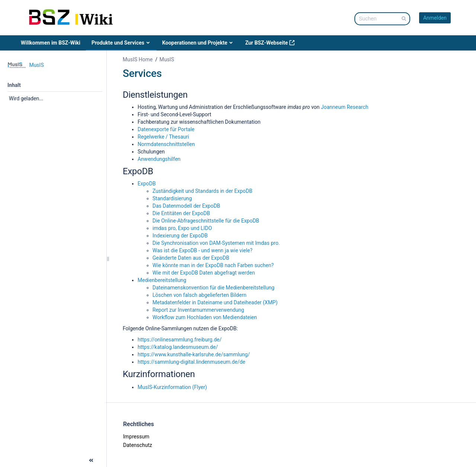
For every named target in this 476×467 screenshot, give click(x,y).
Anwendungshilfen (159, 159)
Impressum (136, 437)
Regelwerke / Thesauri (163, 137)
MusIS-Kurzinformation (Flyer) (172, 387)
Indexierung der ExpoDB (180, 236)
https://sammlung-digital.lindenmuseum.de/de (192, 362)
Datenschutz (138, 445)
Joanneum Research (345, 107)
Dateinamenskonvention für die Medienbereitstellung (213, 288)
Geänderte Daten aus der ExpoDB (191, 258)
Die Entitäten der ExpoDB (181, 213)
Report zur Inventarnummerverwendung (198, 310)
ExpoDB (147, 184)
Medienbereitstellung (162, 280)
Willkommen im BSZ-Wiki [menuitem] (51, 43)
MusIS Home (138, 59)
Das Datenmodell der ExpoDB (186, 206)
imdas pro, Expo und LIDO (182, 228)
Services (142, 73)
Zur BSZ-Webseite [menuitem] (270, 43)
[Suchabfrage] (382, 19)
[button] (7, 460)
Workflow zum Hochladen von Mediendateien (205, 317)
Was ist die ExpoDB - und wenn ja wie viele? (202, 250)
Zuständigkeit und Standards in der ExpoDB (202, 191)
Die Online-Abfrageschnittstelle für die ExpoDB (206, 221)
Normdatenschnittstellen (166, 144)
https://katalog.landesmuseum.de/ (178, 347)
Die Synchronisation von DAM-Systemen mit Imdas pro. (216, 243)
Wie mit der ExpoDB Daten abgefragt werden (204, 273)
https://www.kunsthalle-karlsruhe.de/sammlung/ (194, 354)
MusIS (167, 59)
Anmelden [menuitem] (435, 18)
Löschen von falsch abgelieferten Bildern (200, 295)
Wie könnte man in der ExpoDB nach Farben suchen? (213, 265)
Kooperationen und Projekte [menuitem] (198, 43)
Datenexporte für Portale (166, 129)
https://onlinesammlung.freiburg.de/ (180, 340)
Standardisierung (172, 198)
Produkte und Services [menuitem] (121, 43)
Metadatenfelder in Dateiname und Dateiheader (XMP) (215, 302)
